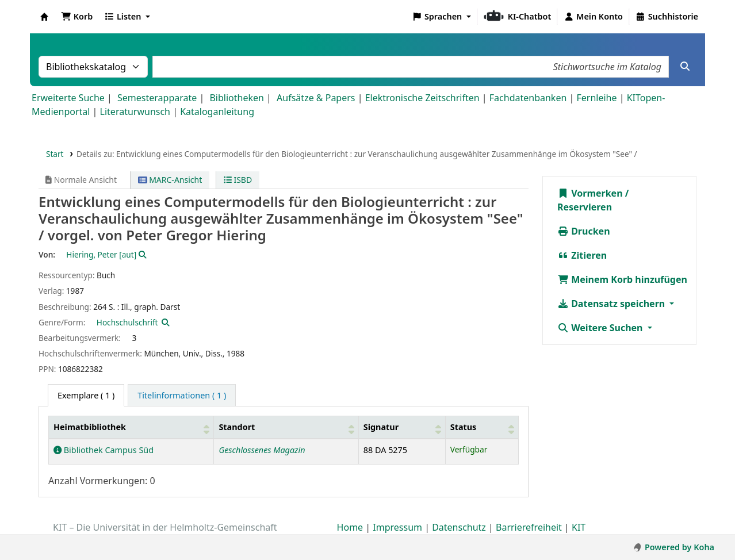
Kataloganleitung (217, 112)
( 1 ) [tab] (86, 395)
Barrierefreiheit (529, 527)
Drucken (584, 231)
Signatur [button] (381, 427)
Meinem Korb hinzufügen (622, 279)
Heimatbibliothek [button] (90, 427)
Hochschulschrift (127, 322)
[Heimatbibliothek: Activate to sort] (131, 427)
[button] (77, 17)
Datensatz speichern (612, 304)
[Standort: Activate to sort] (286, 427)
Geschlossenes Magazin (262, 450)
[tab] (182, 396)
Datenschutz (459, 527)
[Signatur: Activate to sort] (402, 427)
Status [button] (464, 427)
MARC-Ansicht (170, 180)
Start (55, 154)
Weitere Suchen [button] (601, 328)
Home (350, 527)
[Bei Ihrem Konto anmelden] (593, 17)
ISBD (238, 180)
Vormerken (590, 193)
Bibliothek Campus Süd (104, 450)
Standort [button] (237, 427)
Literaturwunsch (135, 112)
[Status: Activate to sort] (482, 427)
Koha (44, 17)
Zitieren (582, 255)
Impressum (397, 527)
